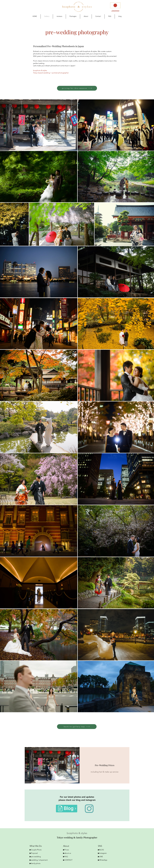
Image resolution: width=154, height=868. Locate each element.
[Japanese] (115, 10)
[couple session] (52, 765)
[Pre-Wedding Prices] (105, 765)
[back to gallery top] (77, 727)
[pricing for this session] (77, 88)
